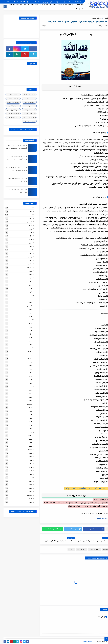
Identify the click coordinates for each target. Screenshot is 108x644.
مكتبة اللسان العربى (83, 641)
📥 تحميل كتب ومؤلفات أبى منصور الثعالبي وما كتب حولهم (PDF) (83, 488)
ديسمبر (27, 218)
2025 (29, 215)
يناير (28, 211)
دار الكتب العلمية (93, 18)
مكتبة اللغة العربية (36, 4)
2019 (29, 432)
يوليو (27, 225)
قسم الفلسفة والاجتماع (10, 114)
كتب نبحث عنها (78, 549)
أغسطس (26, 222)
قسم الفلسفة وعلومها (26, 117)
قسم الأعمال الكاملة (10, 102)
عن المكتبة (53, 2)
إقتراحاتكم (46, 2)
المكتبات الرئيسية (59, 4)
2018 (29, 478)
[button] (90, 529)
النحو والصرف (26, 98)
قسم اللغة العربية (10, 117)
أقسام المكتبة (75, 4)
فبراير (27, 243)
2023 (29, 295)
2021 (29, 348)
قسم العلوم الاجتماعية (26, 114)
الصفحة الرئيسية (75, 2)
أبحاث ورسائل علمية (26, 95)
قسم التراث (26, 106)
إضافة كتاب (33, 2)
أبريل (27, 236)
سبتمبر (27, 264)
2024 (29, 250)
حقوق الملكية (60, 2)
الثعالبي (103, 18)
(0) (40, 26)
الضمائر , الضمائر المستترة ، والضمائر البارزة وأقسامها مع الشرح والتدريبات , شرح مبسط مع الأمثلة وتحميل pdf (13, 159)
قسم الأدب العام (26, 102)
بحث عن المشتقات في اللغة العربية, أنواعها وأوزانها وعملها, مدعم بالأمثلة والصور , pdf (13, 148)
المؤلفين (67, 4)
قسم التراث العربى (10, 106)
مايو (27, 232)
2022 (29, 320)
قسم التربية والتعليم (26, 110)
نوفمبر (27, 257)
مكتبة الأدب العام (25, 4)
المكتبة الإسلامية (48, 4)
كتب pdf (68, 549)
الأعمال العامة (75, 9)
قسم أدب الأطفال (10, 98)
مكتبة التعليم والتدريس (12, 4)
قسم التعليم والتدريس (10, 110)
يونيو (27, 229)
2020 (29, 386)
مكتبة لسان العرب (100, 518)
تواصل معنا (40, 2)
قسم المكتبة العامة (26, 121)
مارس (27, 239)
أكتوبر (27, 260)
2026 (29, 208)
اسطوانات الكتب (10, 95)
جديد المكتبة (67, 2)
